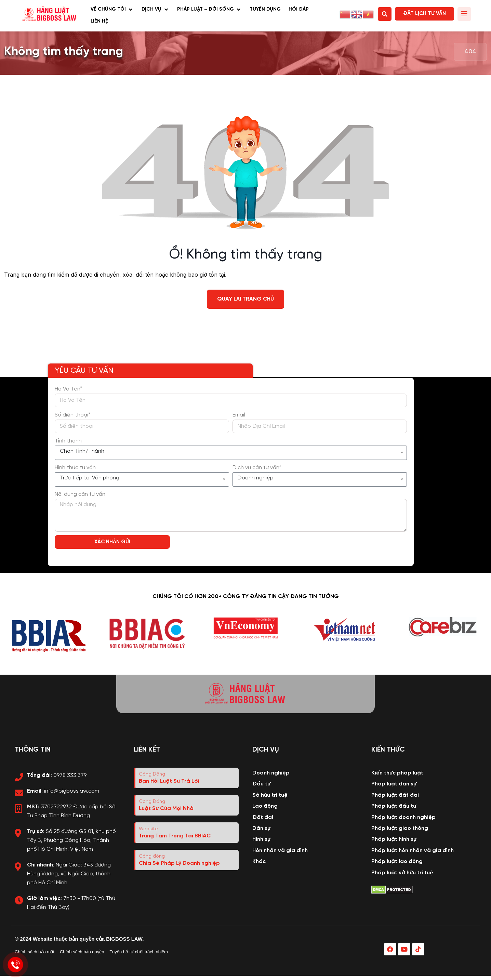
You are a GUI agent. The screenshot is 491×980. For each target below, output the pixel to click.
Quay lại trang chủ (245, 299)
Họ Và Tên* (68, 389)
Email (239, 415)
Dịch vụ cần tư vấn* (257, 468)
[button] (112, 10)
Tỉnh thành (68, 441)
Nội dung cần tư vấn (80, 494)
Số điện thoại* (72, 415)
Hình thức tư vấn (75, 468)
